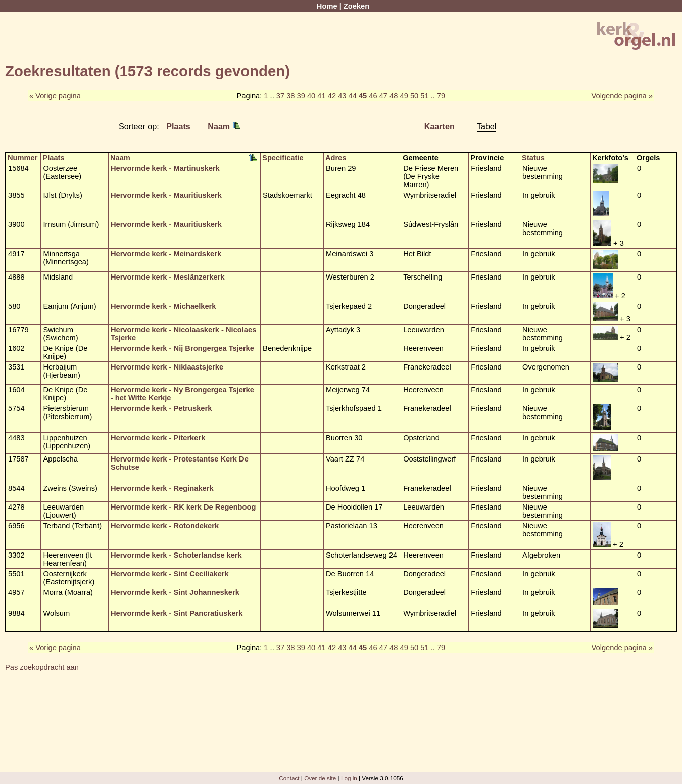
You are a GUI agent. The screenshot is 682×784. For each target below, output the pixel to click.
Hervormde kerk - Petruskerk (161, 408)
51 (424, 96)
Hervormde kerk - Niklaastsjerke (167, 367)
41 (321, 96)
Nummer (22, 158)
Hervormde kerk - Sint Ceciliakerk (170, 574)
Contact (289, 778)
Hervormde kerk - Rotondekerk (165, 526)
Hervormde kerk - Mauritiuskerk (166, 195)
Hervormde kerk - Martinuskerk (165, 168)
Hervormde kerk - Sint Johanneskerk (175, 592)
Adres (336, 158)
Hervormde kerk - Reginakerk (162, 488)
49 (404, 96)
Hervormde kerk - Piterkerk (158, 438)
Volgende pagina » (622, 96)
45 (363, 96)
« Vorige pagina (55, 96)
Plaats (178, 126)
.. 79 (438, 96)
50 (414, 96)
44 (353, 96)
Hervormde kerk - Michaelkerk (163, 306)
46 (373, 96)
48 (394, 96)
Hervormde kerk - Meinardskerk (166, 254)
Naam (224, 126)
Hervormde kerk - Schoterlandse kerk (176, 555)
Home (327, 6)
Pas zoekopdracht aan (42, 667)
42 (332, 96)
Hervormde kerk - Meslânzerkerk (168, 277)
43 (342, 96)
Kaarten (440, 126)
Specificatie (283, 158)
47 (383, 96)
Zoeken (356, 6)
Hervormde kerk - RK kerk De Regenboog (183, 507)
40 (311, 96)
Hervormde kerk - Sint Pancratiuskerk (177, 613)
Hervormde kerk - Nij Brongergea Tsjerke (182, 348)
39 (301, 96)
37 (280, 96)
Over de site (320, 778)
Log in (349, 778)
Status (533, 158)
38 (290, 96)
